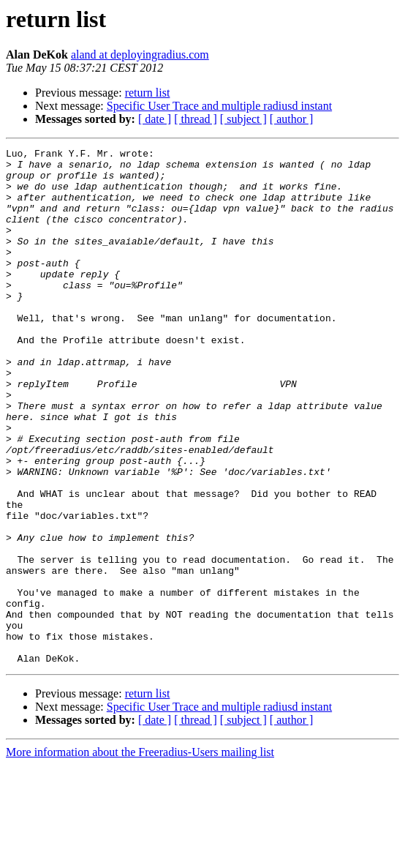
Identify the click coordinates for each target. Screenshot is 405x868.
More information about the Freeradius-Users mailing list (140, 855)
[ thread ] (196, 119)
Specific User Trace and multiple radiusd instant (219, 106)
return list (148, 93)
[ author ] (292, 119)
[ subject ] (243, 119)
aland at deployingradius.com (140, 55)
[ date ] (155, 119)
